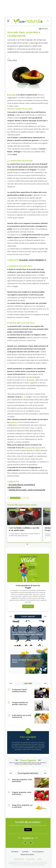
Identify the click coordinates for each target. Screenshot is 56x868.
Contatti (25, 852)
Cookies (40, 859)
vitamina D (14, 422)
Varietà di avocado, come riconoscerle (27, 490)
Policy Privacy (31, 859)
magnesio (28, 448)
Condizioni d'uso (19, 859)
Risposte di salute (27, 854)
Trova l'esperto (38, 852)
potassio (38, 448)
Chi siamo (15, 852)
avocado (12, 95)
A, (23, 397)
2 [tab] (29, 544)
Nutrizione (25, 498)
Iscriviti (28, 830)
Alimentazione (15, 498)
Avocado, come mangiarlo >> (33, 260)
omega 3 (32, 380)
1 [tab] (27, 544)
